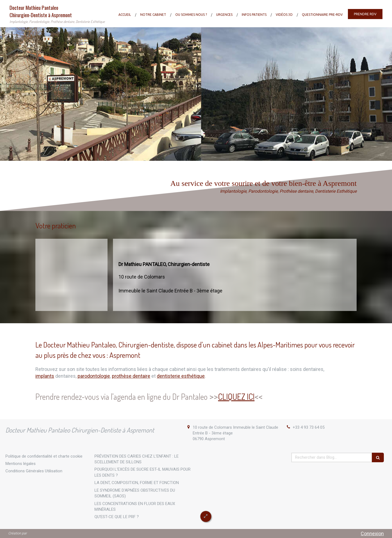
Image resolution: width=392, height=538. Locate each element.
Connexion (372, 534)
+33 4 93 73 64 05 (309, 427)
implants (45, 376)
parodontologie (94, 376)
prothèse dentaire (131, 376)
